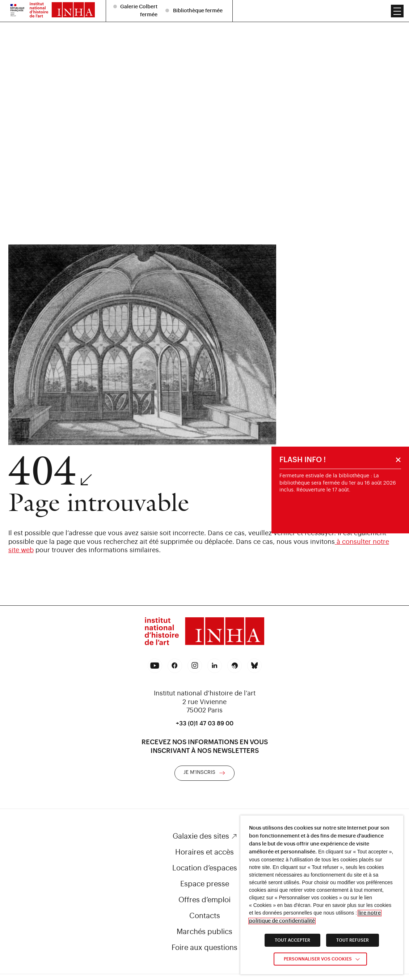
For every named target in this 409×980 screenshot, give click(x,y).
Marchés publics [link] (204, 932)
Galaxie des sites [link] (201, 836)
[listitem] (195, 5)
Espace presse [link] (205, 884)
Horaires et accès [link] (204, 852)
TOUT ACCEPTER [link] (292, 940)
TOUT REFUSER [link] (353, 940)
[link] (204, 632)
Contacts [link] (205, 916)
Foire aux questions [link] (204, 948)
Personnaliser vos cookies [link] (318, 959)
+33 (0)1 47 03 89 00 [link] (205, 724)
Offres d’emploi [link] (204, 900)
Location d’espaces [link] (205, 868)
